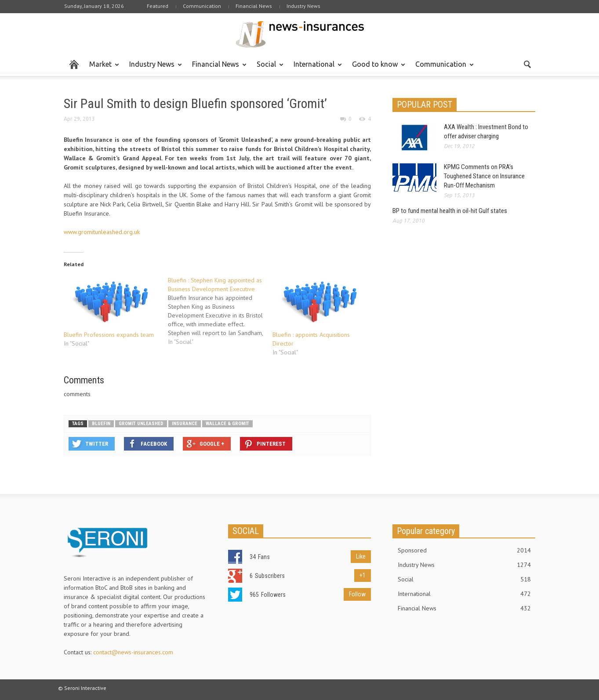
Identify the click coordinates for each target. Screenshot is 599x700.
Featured (158, 6)
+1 (363, 575)
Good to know (376, 68)
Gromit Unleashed (141, 424)
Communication (202, 6)
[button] (527, 64)
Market (102, 68)
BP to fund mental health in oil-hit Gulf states (450, 211)
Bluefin (101, 424)
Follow (357, 594)
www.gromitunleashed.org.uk (102, 232)
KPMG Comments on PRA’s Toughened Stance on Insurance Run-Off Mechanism (484, 176)
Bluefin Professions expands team (109, 335)
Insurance (185, 424)
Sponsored (465, 550)
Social (268, 68)
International (315, 68)
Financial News (254, 6)
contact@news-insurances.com (133, 652)
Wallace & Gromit (227, 424)
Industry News (303, 6)
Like (361, 556)
